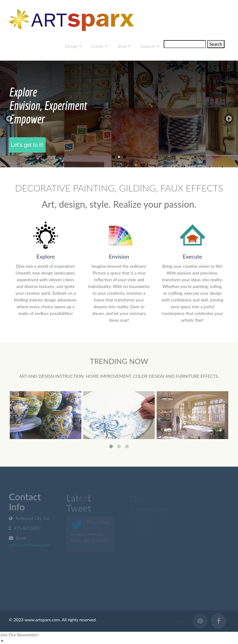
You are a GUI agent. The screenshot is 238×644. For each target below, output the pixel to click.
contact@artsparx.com (29, 546)
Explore (46, 256)
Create (100, 46)
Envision (119, 256)
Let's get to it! (27, 145)
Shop (124, 46)
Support (150, 46)
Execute (192, 256)
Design (74, 46)
